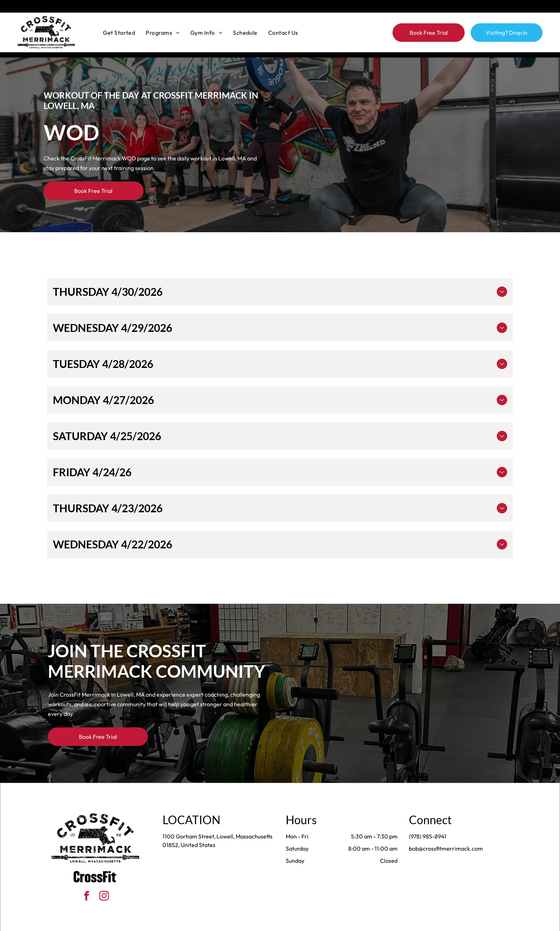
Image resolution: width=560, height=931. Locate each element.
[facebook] (87, 879)
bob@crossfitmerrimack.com (446, 831)
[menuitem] (119, 20)
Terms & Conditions (339, 923)
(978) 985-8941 (428, 818)
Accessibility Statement (294, 923)
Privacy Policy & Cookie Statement (236, 923)
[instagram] (104, 879)
